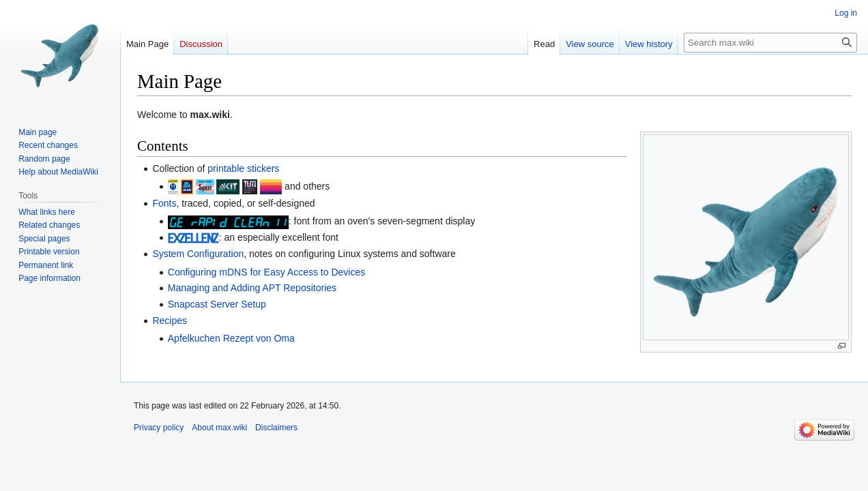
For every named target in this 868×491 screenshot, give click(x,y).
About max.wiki (219, 428)
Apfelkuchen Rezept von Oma (231, 338)
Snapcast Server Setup (217, 304)
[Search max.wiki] (770, 43)
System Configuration (198, 254)
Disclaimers (276, 428)
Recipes (170, 321)
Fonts (164, 203)
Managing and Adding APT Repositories (252, 288)
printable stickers (243, 168)
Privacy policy (159, 428)
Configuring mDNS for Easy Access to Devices (266, 272)
